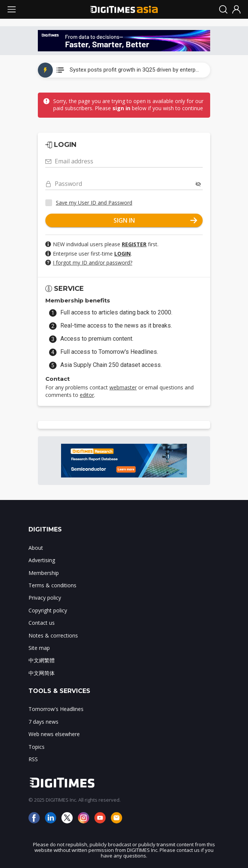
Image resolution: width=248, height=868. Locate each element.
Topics (37, 747)
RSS (33, 759)
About (36, 548)
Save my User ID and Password (94, 203)
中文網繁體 (42, 660)
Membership (44, 573)
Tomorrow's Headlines (56, 709)
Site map (39, 648)
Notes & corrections (53, 635)
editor (87, 395)
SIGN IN (155, 220)
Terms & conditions (52, 585)
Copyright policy (48, 610)
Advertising (42, 560)
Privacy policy (45, 598)
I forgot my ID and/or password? (93, 263)
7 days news (43, 722)
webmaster (123, 387)
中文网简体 (42, 673)
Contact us (42, 623)
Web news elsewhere (54, 734)
